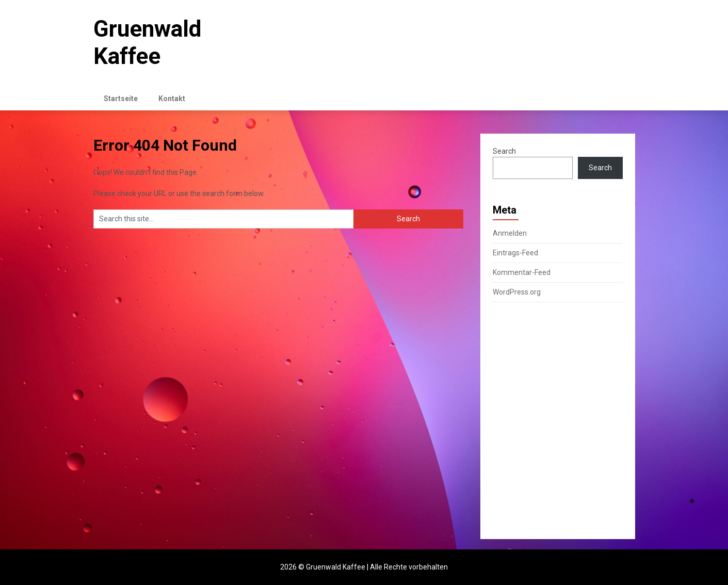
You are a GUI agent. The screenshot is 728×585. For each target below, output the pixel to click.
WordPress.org (517, 292)
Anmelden (510, 233)
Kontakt (172, 99)
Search (504, 151)
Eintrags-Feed (515, 253)
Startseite (121, 99)
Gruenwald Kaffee (147, 43)
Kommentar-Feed (522, 272)
